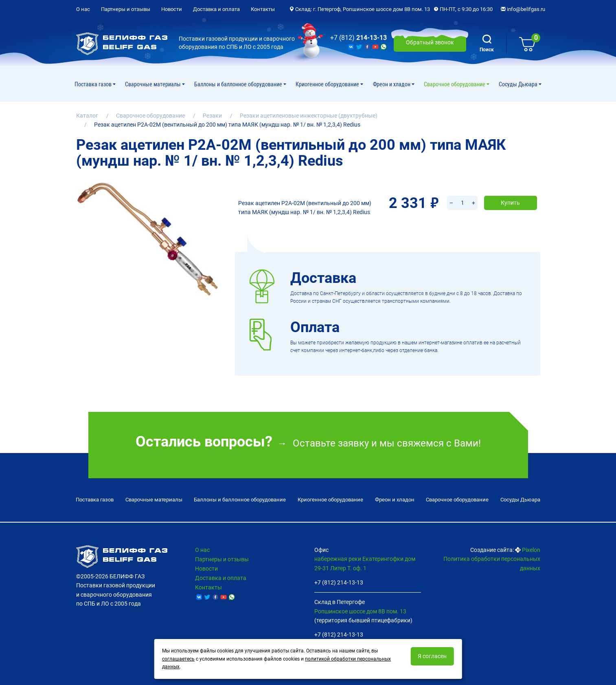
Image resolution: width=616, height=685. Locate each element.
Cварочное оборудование (455, 84)
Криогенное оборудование (328, 84)
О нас (83, 9)
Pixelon (531, 548)
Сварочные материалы (153, 84)
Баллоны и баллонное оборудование (239, 84)
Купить (510, 192)
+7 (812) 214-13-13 (339, 581)
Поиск (487, 44)
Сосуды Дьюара (519, 84)
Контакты (263, 9)
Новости (172, 9)
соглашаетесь (178, 659)
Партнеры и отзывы (126, 9)
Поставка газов (94, 84)
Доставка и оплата (216, 9)
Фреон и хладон (392, 84)
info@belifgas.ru (523, 9)
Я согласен (432, 656)
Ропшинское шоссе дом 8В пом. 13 (360, 609)
